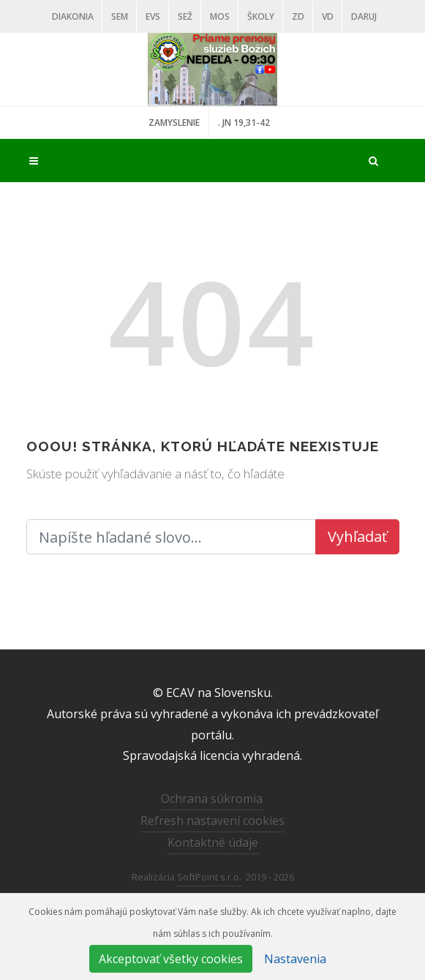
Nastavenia (295, 959)
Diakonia (73, 16)
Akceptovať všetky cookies (171, 959)
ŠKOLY (261, 16)
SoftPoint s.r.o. (209, 877)
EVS (153, 16)
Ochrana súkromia (212, 799)
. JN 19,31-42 (244, 122)
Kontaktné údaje (213, 843)
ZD (298, 16)
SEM (120, 16)
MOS (220, 16)
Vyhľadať (357, 536)
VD (328, 16)
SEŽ (185, 16)
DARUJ (364, 16)
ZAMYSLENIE (174, 122)
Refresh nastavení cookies (212, 821)
